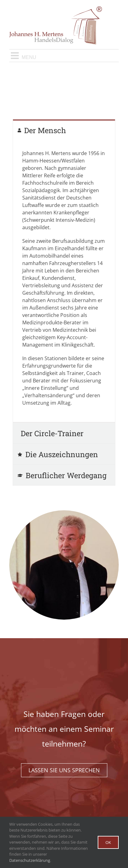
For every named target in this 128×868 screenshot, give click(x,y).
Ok (108, 842)
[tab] (64, 130)
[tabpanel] (64, 281)
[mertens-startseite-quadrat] (64, 513)
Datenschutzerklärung (30, 860)
